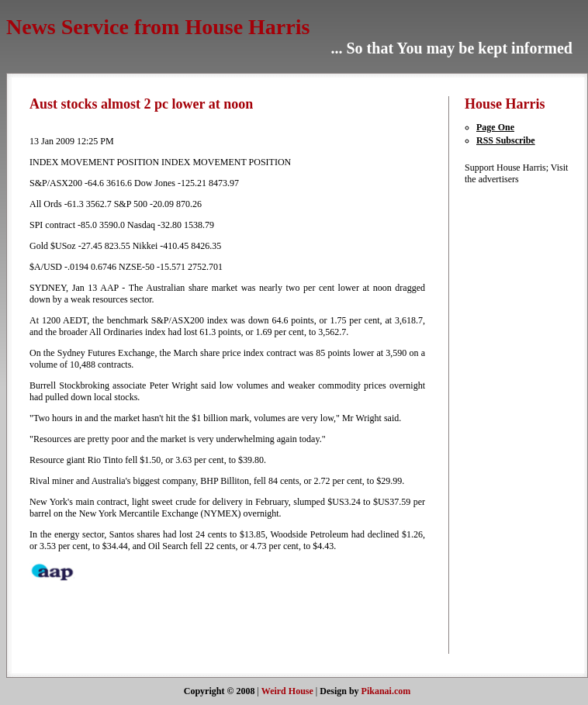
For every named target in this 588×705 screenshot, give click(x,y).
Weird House (287, 691)
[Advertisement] (511, 418)
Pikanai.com (386, 691)
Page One (495, 127)
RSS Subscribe (506, 140)
